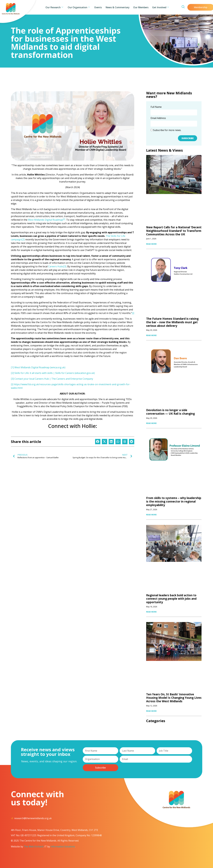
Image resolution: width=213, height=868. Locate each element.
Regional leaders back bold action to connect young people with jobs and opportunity (171, 599)
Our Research (58, 7)
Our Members (138, 7)
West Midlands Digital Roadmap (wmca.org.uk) (40, 367)
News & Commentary (117, 7)
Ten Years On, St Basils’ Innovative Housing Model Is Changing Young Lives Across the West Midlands (174, 698)
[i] (133, 313)
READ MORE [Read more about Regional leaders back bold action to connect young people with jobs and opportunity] (151, 612)
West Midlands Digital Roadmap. (47, 220)
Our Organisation (81, 7)
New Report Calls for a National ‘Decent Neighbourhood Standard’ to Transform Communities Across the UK (174, 231)
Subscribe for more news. (166, 130)
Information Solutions (63, 847)
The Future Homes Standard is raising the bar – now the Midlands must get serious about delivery (172, 322)
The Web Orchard (33, 847)
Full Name (156, 107)
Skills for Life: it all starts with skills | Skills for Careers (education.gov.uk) (55, 373)
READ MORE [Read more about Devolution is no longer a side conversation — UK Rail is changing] (151, 423)
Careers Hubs (56, 266)
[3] (65, 266)
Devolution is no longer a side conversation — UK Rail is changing (170, 412)
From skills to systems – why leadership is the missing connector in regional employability (174, 501)
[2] (23, 239)
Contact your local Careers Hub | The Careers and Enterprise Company (54, 379)
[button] (98, 442)
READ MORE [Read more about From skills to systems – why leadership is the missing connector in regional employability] (151, 515)
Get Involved (156, 7)
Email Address (158, 118)
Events (99, 7)
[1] (12, 367)
